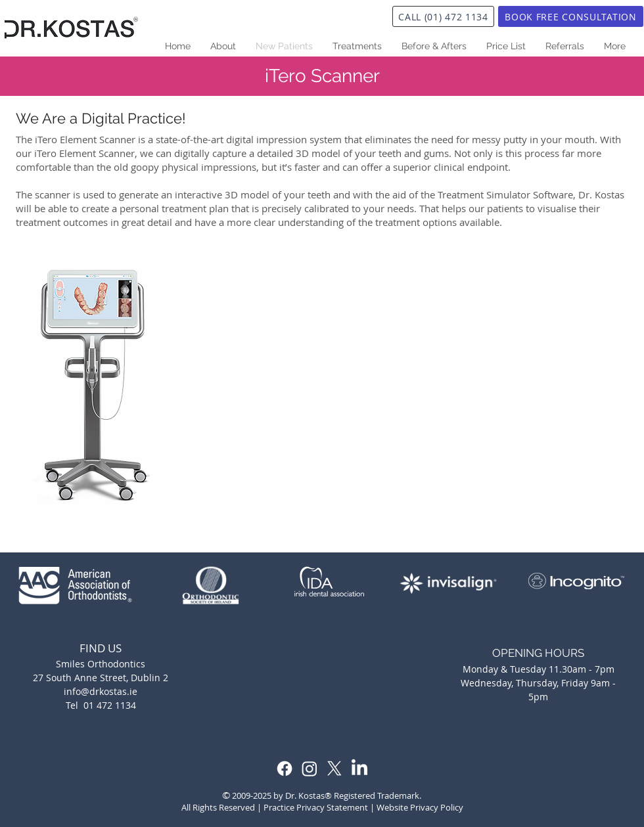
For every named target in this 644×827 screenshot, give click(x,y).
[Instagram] (310, 769)
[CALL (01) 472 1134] (443, 16)
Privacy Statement (332, 807)
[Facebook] (285, 769)
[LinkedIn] (359, 769)
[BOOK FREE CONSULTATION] (571, 16)
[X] (334, 769)
